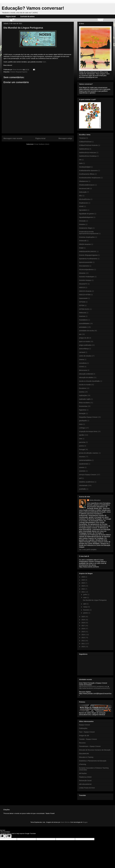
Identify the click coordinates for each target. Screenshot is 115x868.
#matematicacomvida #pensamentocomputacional (89, 233)
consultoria (83, 363)
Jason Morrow (65, 822)
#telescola (83, 313)
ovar (81, 439)
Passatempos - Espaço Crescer (90, 746)
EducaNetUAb (84, 754)
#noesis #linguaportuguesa (19, 72)
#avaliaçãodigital (85, 167)
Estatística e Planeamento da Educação (93, 761)
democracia (83, 370)
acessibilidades (84, 323)
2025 (83, 580)
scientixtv (82, 471)
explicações (83, 395)
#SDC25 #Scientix (85, 291)
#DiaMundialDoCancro (87, 185)
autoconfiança (84, 349)
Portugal (82, 449)
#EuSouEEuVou (85, 199)
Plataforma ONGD (85, 777)
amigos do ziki (84, 338)
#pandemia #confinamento (88, 259)
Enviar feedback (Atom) (42, 144)
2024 (83, 583)
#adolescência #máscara (88, 153)
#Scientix (82, 273)
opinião (82, 435)
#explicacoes (84, 203)
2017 (83, 626)
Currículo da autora (27, 16)
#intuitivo (82, 224)
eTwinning (83, 764)
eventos (82, 392)
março (86, 607)
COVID (81, 367)
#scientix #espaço (85, 280)
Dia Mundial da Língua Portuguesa (95, 600)
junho (85, 595)
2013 (83, 638)
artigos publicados (85, 345)
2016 (83, 629)
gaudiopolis (83, 421)
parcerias (82, 442)
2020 (83, 617)
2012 (83, 641)
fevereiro (86, 610)
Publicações (83, 728)
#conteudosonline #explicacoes (90, 178)
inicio (81, 424)
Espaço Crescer (85, 725)
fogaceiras (83, 410)
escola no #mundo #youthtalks (89, 381)
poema (81, 446)
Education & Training (86, 757)
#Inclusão (82, 221)
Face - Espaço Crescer (87, 732)
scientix (82, 467)
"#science (82, 138)
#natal (81, 248)
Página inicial (11, 16)
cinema (82, 359)
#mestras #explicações (87, 237)
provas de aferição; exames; (89, 453)
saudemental (83, 464)
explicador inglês (85, 399)
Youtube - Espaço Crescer (88, 739)
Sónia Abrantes (95, 500)
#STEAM (82, 302)
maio (85, 598)
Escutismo (83, 388)
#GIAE (81, 206)
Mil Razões (83, 773)
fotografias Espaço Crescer (88, 417)
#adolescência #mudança (88, 156)
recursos (82, 457)
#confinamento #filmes (87, 174)
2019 (83, 620)
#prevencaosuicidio (86, 262)
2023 (83, 586)
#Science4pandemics (86, 270)
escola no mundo (85, 385)
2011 (83, 644)
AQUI (44, 62)
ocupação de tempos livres (88, 431)
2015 (83, 632)
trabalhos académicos (87, 482)
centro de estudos (85, 356)
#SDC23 (82, 288)
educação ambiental (86, 374)
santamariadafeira (85, 460)
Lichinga (82, 428)
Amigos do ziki (84, 736)
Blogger (85, 822)
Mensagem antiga (65, 138)
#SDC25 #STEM (85, 295)
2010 (83, 647)
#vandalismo (83, 320)
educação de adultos (86, 377)
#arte (81, 163)
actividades (83, 327)
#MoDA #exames (85, 244)
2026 (83, 577)
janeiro (86, 613)
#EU (81, 196)
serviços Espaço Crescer (88, 475)
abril (85, 604)
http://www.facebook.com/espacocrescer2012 (95, 688)
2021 (83, 592)
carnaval (82, 352)
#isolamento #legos (86, 228)
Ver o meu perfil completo (88, 550)
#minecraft (83, 241)
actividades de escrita (86, 331)
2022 (83, 589)
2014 (83, 635)
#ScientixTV (83, 284)
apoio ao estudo (85, 341)
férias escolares (84, 403)
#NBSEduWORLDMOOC (88, 252)
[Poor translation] (8, 836)
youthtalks (83, 489)
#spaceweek (83, 298)
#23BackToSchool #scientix (88, 145)
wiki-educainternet (85, 784)
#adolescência (84, 149)
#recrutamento (84, 266)
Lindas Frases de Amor (87, 788)
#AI (80, 160)
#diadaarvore (84, 181)
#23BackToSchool (85, 142)
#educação (83, 192)
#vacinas (82, 316)
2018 (83, 623)
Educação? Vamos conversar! (33, 8)
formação (82, 413)
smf (80, 478)
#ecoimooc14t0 (84, 189)
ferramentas (83, 406)
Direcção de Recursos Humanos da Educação (95, 750)
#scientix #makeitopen (87, 277)
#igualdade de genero (86, 214)
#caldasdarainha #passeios (88, 171)
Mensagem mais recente (13, 138)
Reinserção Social (85, 781)
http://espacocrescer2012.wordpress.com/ (93, 686)
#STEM (82, 306)
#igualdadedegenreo (86, 217)
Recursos (82, 743)
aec (80, 334)
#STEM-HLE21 (84, 309)
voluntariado (83, 485)
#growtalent (83, 210)
